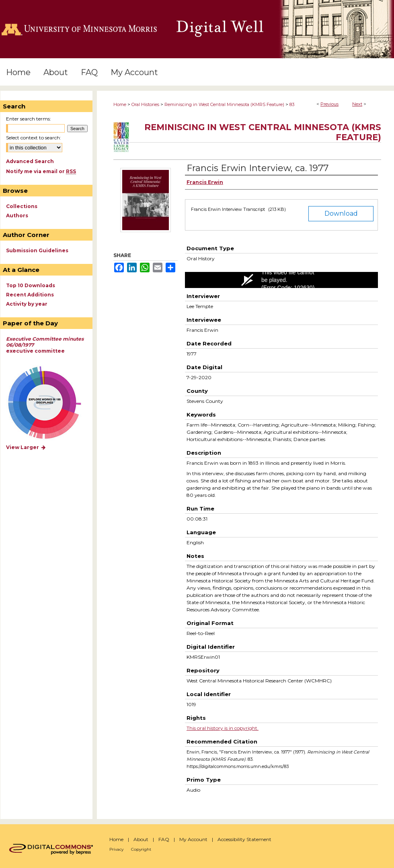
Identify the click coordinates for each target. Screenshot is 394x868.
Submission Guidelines (37, 250)
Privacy (116, 849)
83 (292, 104)
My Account (193, 839)
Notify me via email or (41, 171)
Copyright (141, 849)
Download (341, 213)
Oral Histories (145, 104)
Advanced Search (30, 161)
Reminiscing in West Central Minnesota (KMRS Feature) (224, 104)
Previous (329, 104)
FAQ (164, 839)
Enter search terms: (29, 119)
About (141, 839)
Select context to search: (34, 138)
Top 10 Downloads (31, 285)
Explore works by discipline (50, 403)
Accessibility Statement (244, 839)
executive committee (45, 345)
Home (120, 104)
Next (357, 104)
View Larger (26, 447)
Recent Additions (30, 295)
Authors (17, 215)
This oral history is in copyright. (223, 728)
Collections (22, 206)
